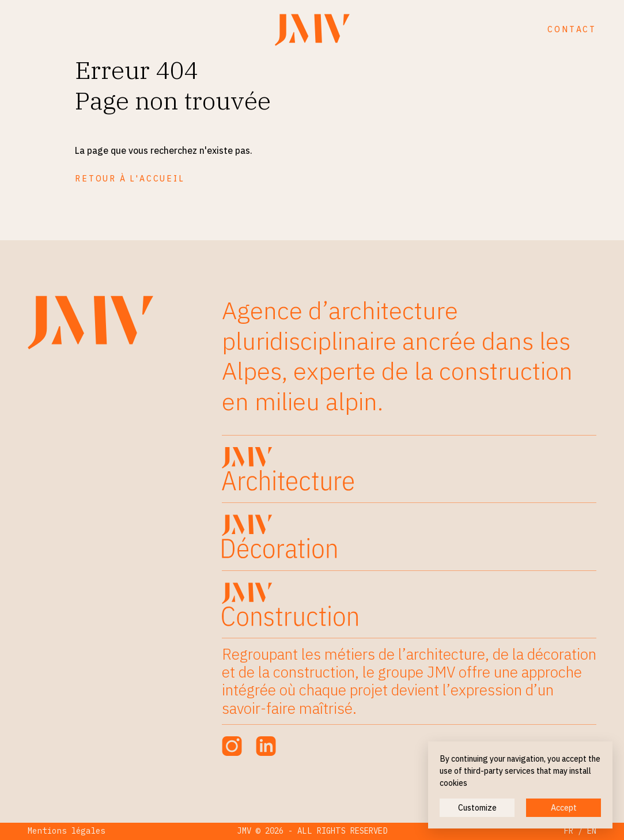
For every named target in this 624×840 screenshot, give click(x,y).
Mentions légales (67, 831)
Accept (564, 808)
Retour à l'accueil (130, 179)
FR (569, 831)
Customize (477, 808)
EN (592, 831)
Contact (572, 29)
